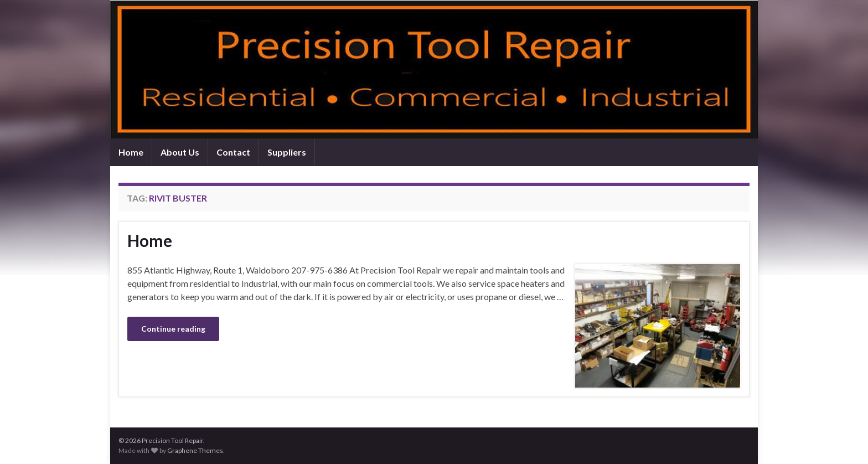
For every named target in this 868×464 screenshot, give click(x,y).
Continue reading (173, 329)
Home (131, 152)
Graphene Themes (195, 450)
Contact (233, 152)
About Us (180, 152)
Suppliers (287, 152)
